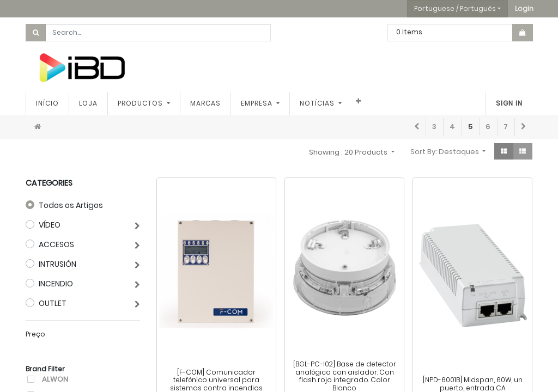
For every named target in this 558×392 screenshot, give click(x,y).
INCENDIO (56, 284)
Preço (35, 334)
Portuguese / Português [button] (455, 8)
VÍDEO (50, 225)
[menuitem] (47, 103)
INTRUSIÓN (57, 264)
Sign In (509, 103)
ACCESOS (56, 244)
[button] (524, 9)
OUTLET (53, 303)
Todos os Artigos (71, 205)
